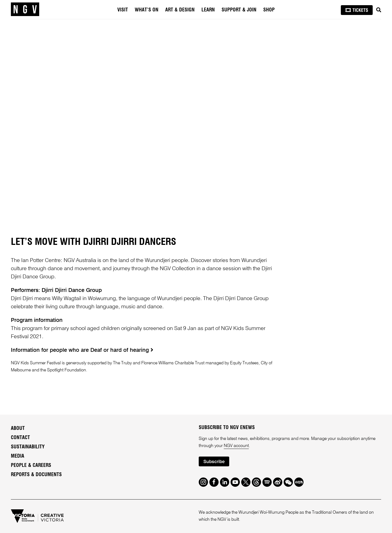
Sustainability (28, 447)
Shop (269, 10)
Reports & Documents (36, 475)
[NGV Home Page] (25, 10)
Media (18, 456)
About (18, 429)
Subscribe (214, 462)
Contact (20, 438)
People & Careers (31, 466)
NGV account (236, 446)
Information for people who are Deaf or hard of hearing (82, 350)
